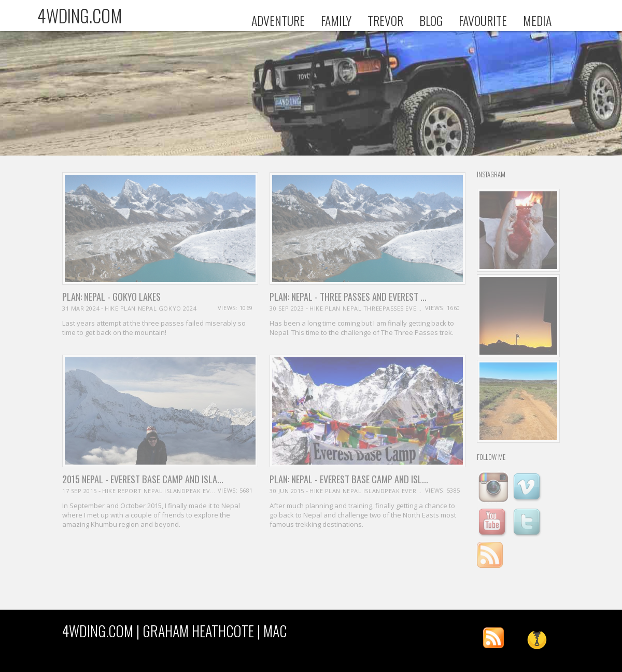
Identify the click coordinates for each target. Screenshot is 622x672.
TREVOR (385, 20)
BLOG (431, 20)
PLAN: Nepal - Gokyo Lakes (111, 296)
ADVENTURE (278, 20)
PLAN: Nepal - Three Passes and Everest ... (348, 296)
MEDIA (537, 20)
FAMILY (336, 20)
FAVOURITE (483, 20)
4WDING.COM (80, 16)
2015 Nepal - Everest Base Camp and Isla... (143, 479)
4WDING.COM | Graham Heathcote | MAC (174, 631)
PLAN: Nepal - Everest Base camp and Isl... (349, 479)
